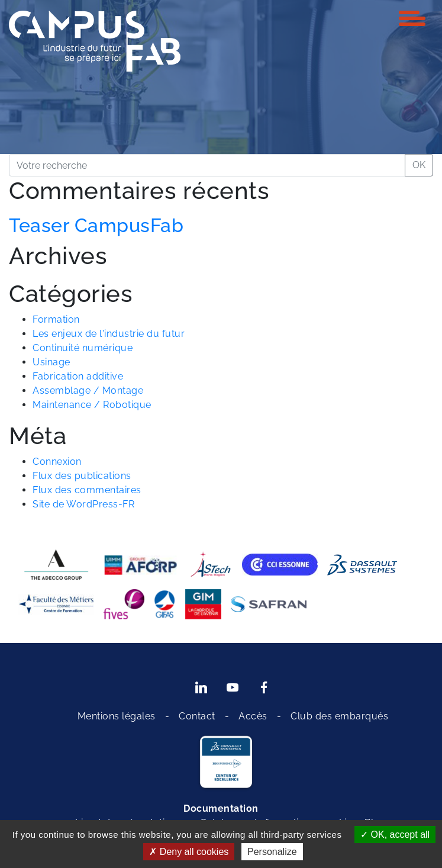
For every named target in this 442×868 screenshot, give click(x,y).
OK (419, 165)
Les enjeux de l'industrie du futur (109, 334)
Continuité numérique (83, 348)
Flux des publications (82, 476)
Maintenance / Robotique (92, 405)
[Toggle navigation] (412, 18)
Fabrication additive (78, 376)
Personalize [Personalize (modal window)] (272, 852)
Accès (253, 716)
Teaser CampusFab (96, 225)
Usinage (51, 362)
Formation (56, 319)
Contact (197, 716)
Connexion (57, 462)
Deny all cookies (189, 852)
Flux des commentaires (87, 490)
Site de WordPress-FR (83, 504)
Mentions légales (117, 716)
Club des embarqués (339, 716)
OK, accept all (395, 835)
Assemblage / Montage (88, 390)
